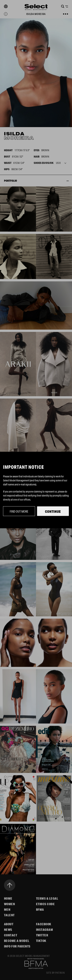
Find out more (19, 511)
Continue (53, 511)
